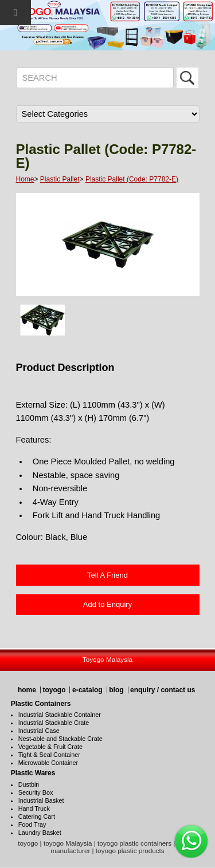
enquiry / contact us (163, 690)
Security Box (36, 792)
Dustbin (29, 784)
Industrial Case (39, 731)
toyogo (54, 690)
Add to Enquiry (107, 604)
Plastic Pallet (60, 179)
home (27, 690)
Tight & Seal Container (49, 755)
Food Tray (32, 824)
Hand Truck (34, 808)
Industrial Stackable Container (60, 715)
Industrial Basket (41, 800)
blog (116, 690)
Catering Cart (37, 816)
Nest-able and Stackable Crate (60, 739)
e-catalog (87, 690)
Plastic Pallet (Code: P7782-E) (132, 179)
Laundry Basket (40, 833)
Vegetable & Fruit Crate (50, 747)
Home (25, 179)
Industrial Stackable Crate (54, 723)
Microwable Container (48, 763)
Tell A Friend (107, 575)
